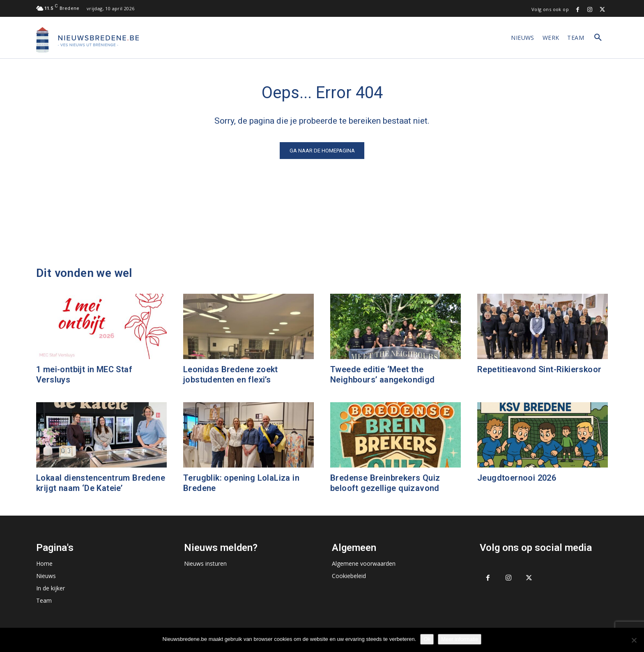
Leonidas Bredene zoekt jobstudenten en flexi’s (231, 374)
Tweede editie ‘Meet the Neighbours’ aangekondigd (383, 374)
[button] (598, 38)
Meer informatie (460, 639)
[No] (634, 640)
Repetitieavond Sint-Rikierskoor (539, 369)
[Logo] (87, 40)
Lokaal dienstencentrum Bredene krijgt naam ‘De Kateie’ (101, 483)
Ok (427, 639)
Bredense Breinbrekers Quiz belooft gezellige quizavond (385, 483)
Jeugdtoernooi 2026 (517, 478)
